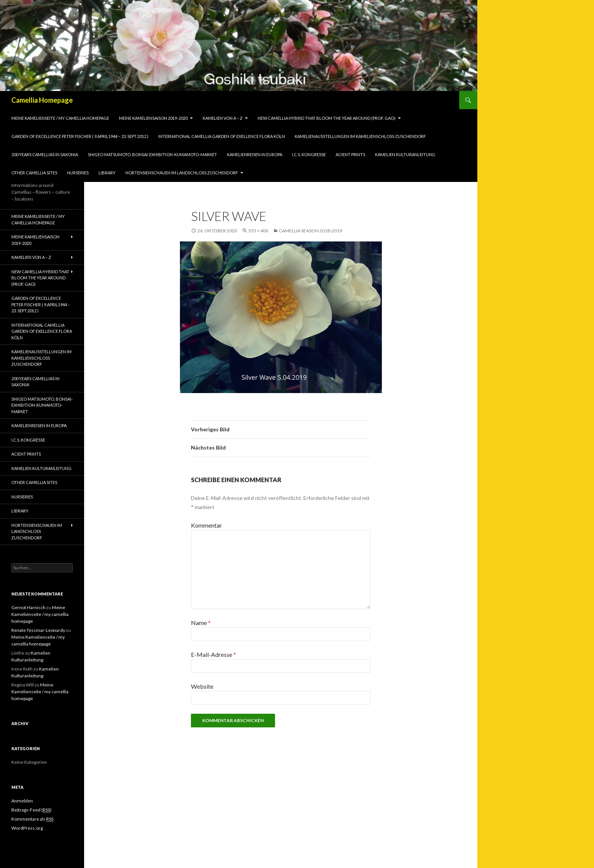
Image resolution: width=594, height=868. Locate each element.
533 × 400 (258, 231)
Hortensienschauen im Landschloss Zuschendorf (182, 173)
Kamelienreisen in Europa (255, 154)
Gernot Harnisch (28, 607)
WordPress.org (27, 828)
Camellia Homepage (42, 100)
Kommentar (206, 525)
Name (201, 623)
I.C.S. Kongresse (309, 154)
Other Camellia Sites (34, 173)
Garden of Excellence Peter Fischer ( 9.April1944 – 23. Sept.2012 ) (80, 136)
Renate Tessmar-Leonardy (38, 630)
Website (202, 686)
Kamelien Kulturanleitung (405, 154)
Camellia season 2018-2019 (310, 231)
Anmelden (22, 801)
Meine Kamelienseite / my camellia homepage (60, 118)
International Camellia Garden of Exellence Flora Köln (222, 136)
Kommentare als (32, 819)
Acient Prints (350, 154)
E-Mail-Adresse (213, 654)
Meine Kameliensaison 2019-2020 (153, 118)
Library (107, 173)
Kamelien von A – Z (223, 118)
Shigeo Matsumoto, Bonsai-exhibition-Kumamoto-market (152, 154)
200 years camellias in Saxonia (45, 154)
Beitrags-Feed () (31, 810)
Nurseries (78, 173)
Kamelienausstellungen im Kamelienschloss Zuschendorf (360, 136)
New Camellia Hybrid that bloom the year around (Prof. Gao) (327, 118)
